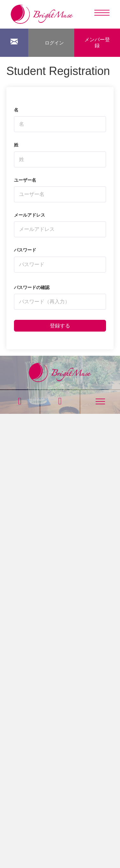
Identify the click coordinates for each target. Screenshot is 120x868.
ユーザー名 (25, 180)
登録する (60, 326)
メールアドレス (30, 215)
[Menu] (102, 13)
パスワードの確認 (32, 287)
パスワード (25, 250)
